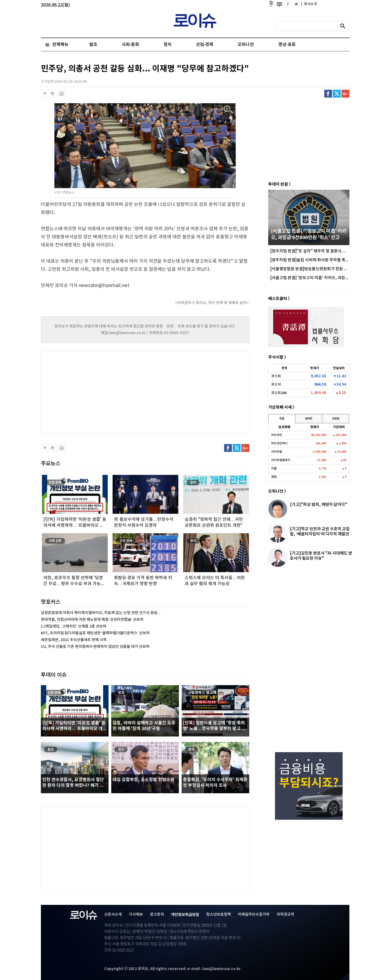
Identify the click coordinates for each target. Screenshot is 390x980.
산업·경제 (205, 45)
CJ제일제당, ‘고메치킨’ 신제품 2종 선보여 (74, 626)
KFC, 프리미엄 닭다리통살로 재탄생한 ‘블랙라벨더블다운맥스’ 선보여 (95, 633)
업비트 (309, 419)
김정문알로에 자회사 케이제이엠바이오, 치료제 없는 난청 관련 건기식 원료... (101, 613)
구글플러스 (345, 94)
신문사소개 (113, 914)
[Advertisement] (95, 392)
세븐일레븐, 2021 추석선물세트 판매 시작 (74, 640)
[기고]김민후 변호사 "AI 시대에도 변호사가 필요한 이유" (321, 556)
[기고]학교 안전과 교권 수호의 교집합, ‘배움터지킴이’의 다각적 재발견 (320, 531)
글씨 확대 (52, 94)
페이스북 (328, 94)
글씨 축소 (45, 94)
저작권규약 (285, 914)
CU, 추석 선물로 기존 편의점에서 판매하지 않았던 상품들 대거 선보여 (95, 647)
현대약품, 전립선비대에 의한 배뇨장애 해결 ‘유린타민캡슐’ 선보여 (92, 620)
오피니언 (246, 45)
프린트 (62, 94)
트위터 (337, 94)
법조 (93, 45)
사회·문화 (130, 45)
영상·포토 (287, 45)
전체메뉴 (60, 45)
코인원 (336, 419)
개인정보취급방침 (185, 915)
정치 (168, 45)
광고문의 (157, 914)
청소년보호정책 (219, 914)
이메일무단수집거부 (254, 914)
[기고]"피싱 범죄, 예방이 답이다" (319, 505)
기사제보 (136, 914)
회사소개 (309, 4)
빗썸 (282, 419)
